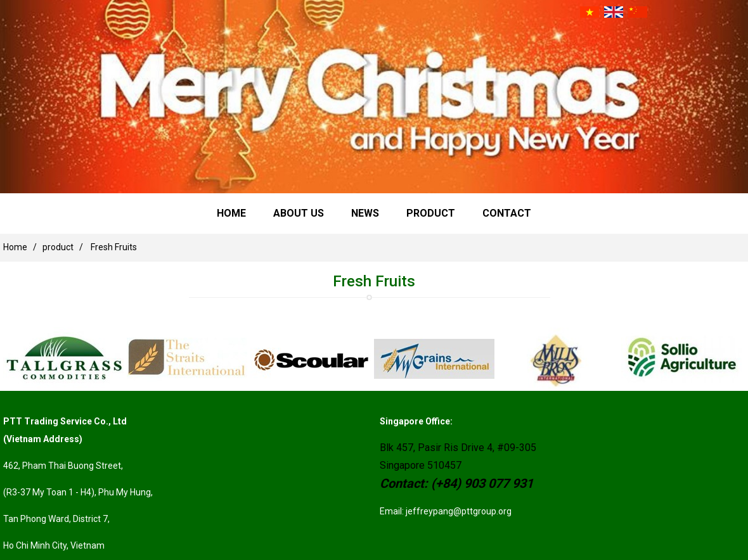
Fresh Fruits (114, 247)
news (365, 213)
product (431, 213)
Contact (507, 213)
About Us (299, 213)
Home (231, 213)
